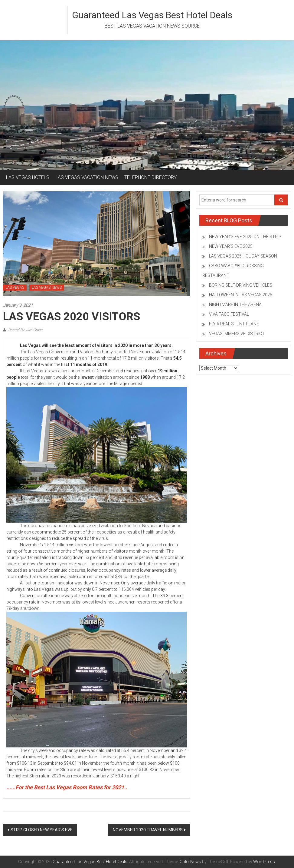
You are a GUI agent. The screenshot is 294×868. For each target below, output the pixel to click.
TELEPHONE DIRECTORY (150, 177)
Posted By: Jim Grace (25, 330)
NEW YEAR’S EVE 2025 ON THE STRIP (245, 237)
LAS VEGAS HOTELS (28, 177)
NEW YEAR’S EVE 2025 (231, 246)
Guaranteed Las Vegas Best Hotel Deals (152, 15)
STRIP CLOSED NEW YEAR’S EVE (42, 830)
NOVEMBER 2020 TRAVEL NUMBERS (148, 830)
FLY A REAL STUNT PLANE (234, 324)
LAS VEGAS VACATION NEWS (87, 177)
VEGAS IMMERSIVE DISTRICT (237, 334)
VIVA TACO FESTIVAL (229, 314)
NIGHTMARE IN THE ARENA (235, 304)
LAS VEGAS (15, 288)
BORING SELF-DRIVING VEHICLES (241, 285)
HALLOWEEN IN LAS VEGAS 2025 (241, 295)
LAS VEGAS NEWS (47, 288)
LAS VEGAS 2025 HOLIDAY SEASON (243, 256)
